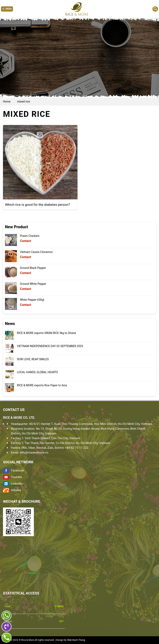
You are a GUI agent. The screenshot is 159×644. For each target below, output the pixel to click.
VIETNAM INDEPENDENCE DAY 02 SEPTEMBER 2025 (50, 346)
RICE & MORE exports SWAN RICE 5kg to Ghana (46, 333)
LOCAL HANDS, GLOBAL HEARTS (37, 372)
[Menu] (7, 9)
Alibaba (12, 490)
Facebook (13, 470)
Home (7, 101)
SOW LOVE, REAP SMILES (33, 359)
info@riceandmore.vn (34, 453)
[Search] (155, 9)
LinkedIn (13, 484)
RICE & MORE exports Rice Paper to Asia (42, 385)
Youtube (12, 477)
